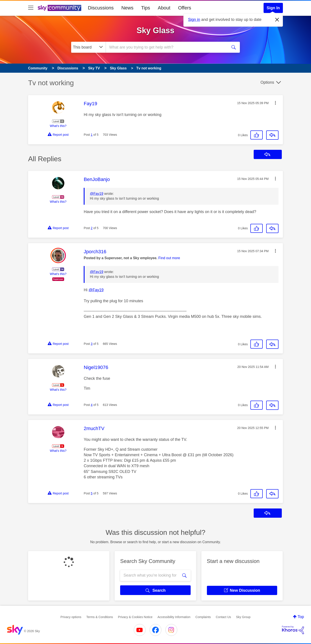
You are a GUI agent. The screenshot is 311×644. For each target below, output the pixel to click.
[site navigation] (31, 8)
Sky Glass (155, 30)
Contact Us (223, 617)
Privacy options (71, 617)
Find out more (169, 258)
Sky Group (243, 617)
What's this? (58, 126)
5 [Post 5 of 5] (92, 493)
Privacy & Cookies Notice (135, 617)
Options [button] (267, 82)
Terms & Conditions (100, 617)
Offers (185, 8)
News (127, 8)
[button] (275, 103)
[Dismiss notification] (277, 20)
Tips (146, 8)
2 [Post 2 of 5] (92, 228)
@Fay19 (97, 194)
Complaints (203, 617)
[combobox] (166, 47)
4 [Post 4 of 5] (92, 405)
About (164, 8)
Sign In (273, 8)
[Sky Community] (60, 8)
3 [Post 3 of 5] (92, 344)
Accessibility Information (174, 617)
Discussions (101, 8)
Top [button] (301, 617)
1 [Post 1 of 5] (92, 135)
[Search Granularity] (88, 47)
